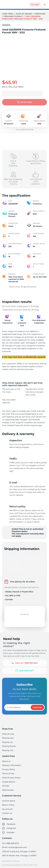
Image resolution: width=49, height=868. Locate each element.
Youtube (8, 830)
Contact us (7, 811)
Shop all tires (8, 732)
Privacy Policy (8, 767)
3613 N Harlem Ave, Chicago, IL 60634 (19, 853)
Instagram (9, 826)
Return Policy (8, 803)
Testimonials (8, 788)
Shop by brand (24, 14)
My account (7, 807)
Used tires (8, 14)
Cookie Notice (8, 780)
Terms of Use (8, 771)
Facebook (9, 822)
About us (6, 759)
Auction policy (9, 799)
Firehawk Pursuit (14, 16)
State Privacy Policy (11, 776)
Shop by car (7, 740)
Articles (5, 784)
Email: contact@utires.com (14, 845)
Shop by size (8, 736)
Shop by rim (8, 748)
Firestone (40, 14)
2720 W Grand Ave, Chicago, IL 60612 (19, 849)
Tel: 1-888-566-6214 (11, 841)
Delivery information (11, 763)
